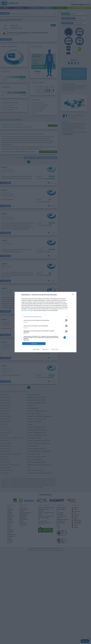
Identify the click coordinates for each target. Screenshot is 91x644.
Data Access (45, 350)
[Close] (73, 294)
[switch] (65, 320)
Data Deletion (36, 350)
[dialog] (45, 322)
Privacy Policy (55, 350)
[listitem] (45, 316)
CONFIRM (34, 344)
